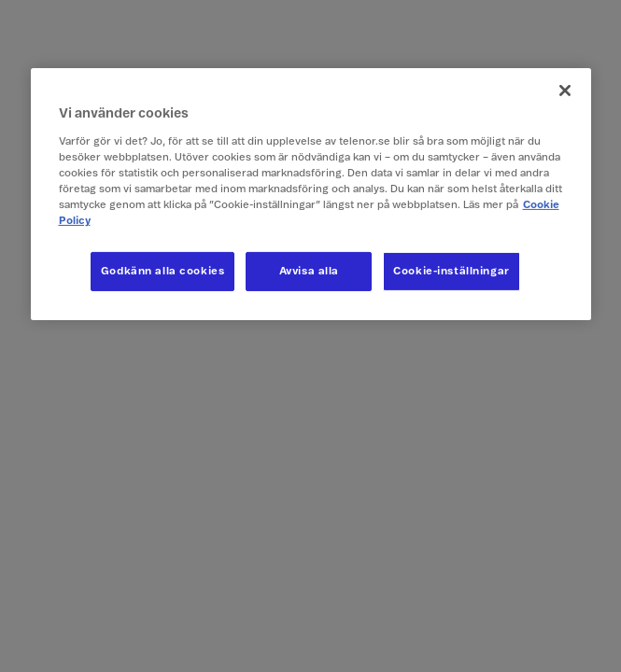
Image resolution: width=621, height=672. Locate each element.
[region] (311, 194)
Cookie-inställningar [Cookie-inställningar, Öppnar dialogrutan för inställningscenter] (451, 271)
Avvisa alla (309, 271)
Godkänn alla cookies (162, 271)
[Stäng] (565, 91)
